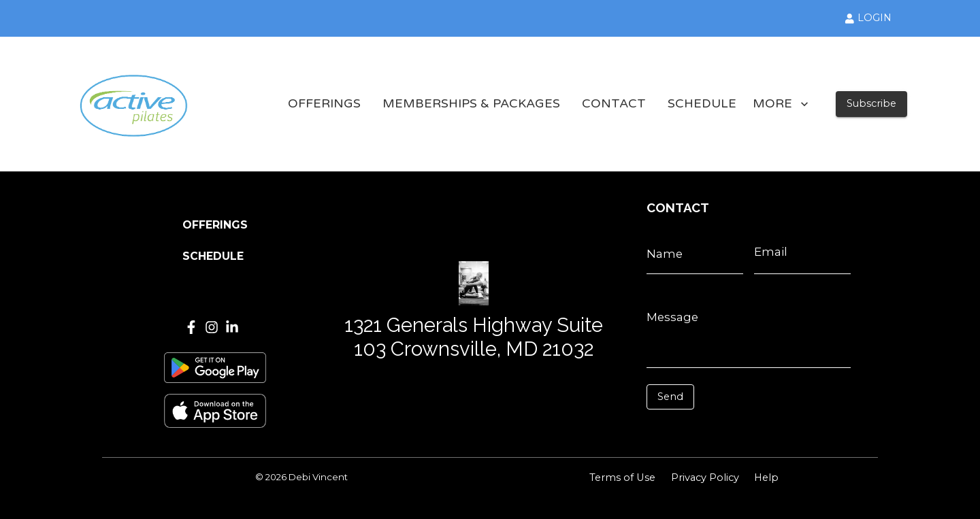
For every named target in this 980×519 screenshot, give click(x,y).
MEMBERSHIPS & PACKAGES (471, 104)
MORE (781, 104)
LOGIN (868, 18)
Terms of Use (622, 478)
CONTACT (614, 104)
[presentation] (707, 430)
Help (766, 478)
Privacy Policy (705, 478)
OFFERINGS (324, 104)
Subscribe (871, 104)
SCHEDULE (702, 104)
